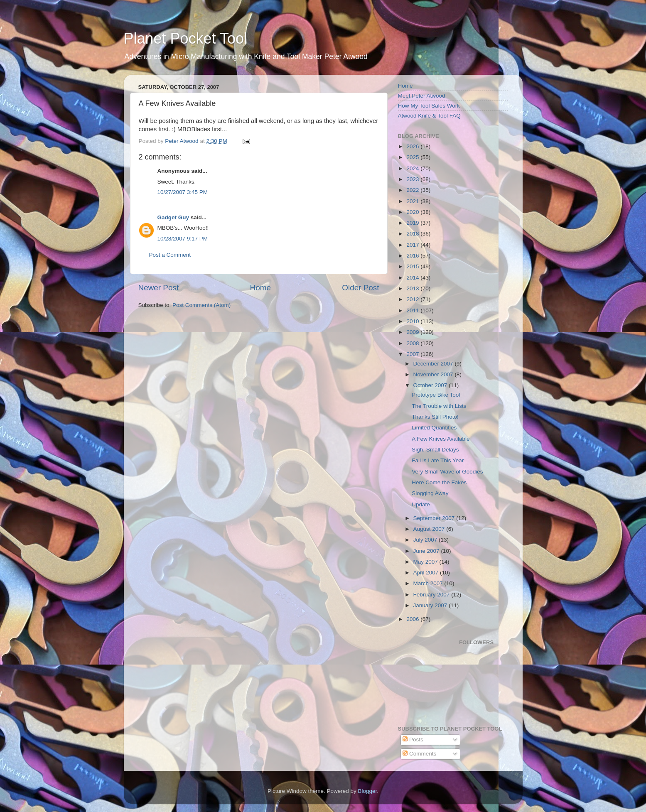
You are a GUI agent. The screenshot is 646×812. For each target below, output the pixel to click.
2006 (413, 619)
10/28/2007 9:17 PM (183, 239)
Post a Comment (170, 255)
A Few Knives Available (441, 439)
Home (260, 288)
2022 (413, 190)
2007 (413, 354)
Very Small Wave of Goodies (447, 472)
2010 (413, 321)
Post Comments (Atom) (201, 305)
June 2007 (427, 551)
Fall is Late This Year (438, 460)
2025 (413, 157)
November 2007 (434, 374)
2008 (413, 343)
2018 (413, 234)
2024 (413, 168)
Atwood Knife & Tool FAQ (429, 116)
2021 (413, 201)
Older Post (360, 288)
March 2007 (429, 583)
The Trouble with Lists (439, 406)
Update (421, 504)
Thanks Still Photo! (435, 417)
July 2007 (426, 540)
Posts (413, 740)
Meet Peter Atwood (422, 96)
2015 (413, 266)
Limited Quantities (434, 428)
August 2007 (430, 529)
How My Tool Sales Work (429, 106)
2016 (413, 256)
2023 (413, 179)
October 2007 (431, 385)
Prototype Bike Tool (436, 395)
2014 (413, 278)
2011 (413, 310)
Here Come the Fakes (439, 482)
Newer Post (159, 288)
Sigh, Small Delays (435, 450)
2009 (413, 332)
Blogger (368, 791)
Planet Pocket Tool (186, 38)
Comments (419, 754)
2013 (413, 288)
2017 (413, 245)
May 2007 (426, 562)
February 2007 (432, 595)
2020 (413, 212)
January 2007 (431, 605)
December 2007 (434, 364)
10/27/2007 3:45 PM (183, 192)
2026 (413, 146)
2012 (413, 299)
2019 (413, 223)
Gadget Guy (173, 217)
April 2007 (427, 573)
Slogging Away (430, 493)
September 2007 (435, 518)
